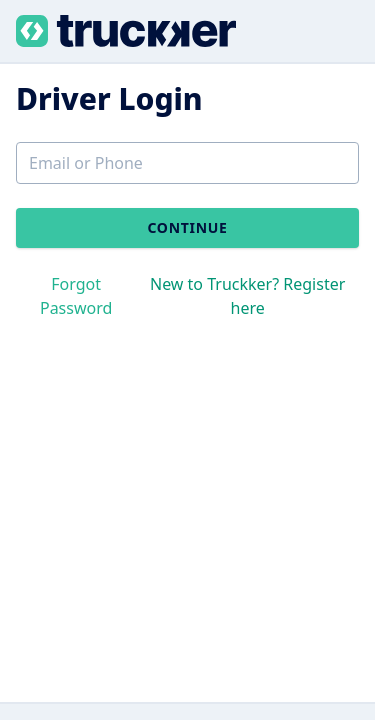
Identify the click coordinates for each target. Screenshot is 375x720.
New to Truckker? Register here (247, 296)
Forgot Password (76, 296)
